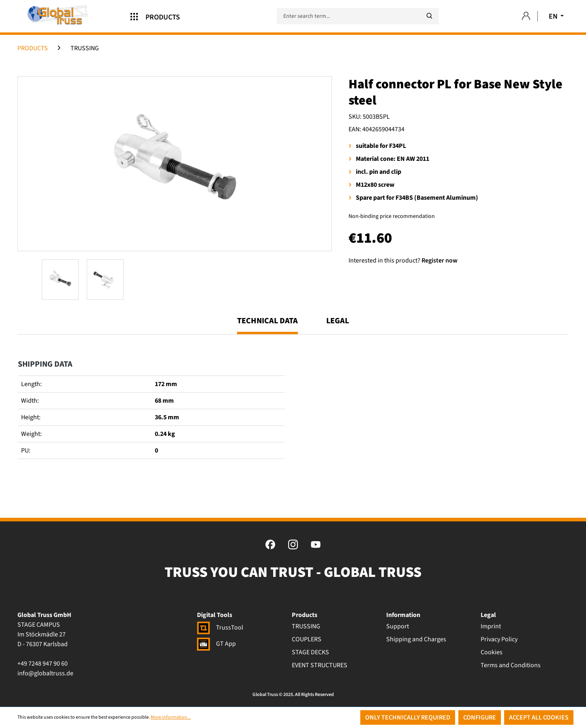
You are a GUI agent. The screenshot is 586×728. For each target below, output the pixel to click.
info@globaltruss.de (45, 673)
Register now (439, 260)
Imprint (491, 626)
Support (398, 626)
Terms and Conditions (511, 665)
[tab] (267, 325)
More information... (171, 717)
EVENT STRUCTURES (320, 665)
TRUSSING (306, 626)
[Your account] (526, 16)
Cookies (492, 652)
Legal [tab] (338, 321)
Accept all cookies (539, 717)
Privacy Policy (499, 639)
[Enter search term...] (358, 16)
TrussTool (220, 628)
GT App (216, 644)
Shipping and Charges (416, 639)
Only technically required (408, 717)
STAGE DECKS (310, 652)
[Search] (429, 16)
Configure (480, 717)
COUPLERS (307, 639)
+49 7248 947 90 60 (43, 664)
